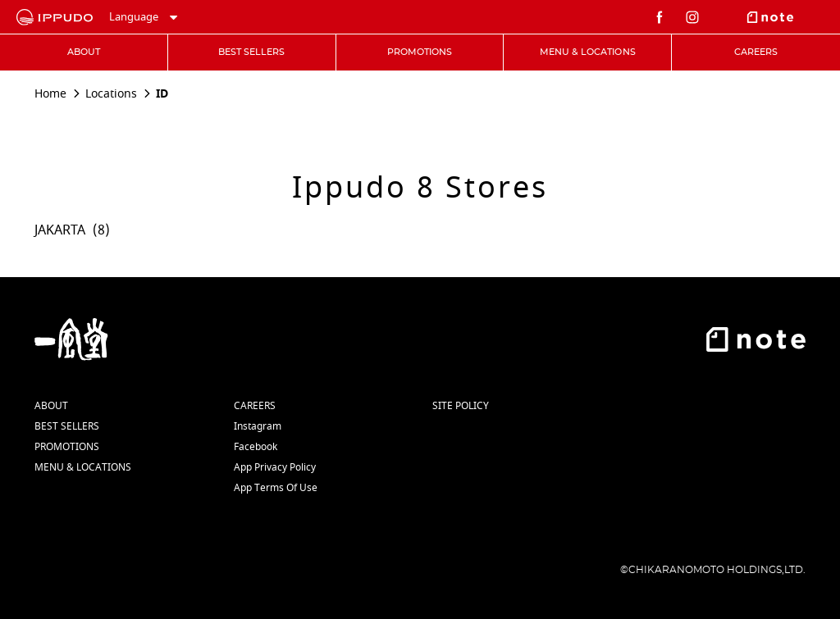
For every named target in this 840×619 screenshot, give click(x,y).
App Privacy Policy (275, 467)
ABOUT (51, 406)
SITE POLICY (461, 406)
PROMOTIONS (67, 447)
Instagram (258, 426)
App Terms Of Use (276, 488)
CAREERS (255, 406)
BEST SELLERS (67, 426)
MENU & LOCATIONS (83, 467)
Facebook (256, 447)
